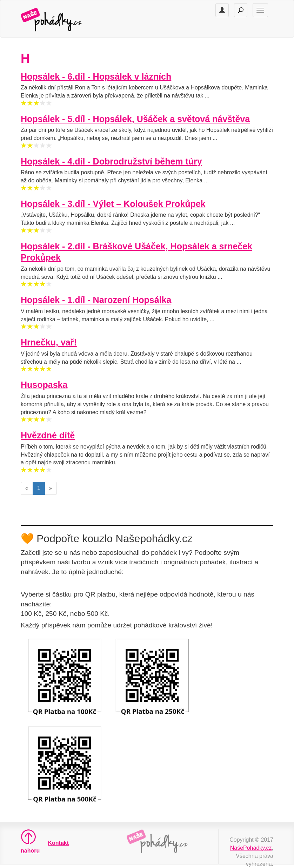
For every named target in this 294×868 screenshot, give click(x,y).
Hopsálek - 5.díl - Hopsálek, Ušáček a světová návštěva (135, 119)
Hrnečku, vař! (49, 342)
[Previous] (27, 488)
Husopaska (44, 385)
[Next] (51, 488)
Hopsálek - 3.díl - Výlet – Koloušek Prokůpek (113, 204)
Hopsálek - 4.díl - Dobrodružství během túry (111, 161)
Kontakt (59, 843)
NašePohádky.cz (251, 848)
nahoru (26, 841)
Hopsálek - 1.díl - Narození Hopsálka (96, 300)
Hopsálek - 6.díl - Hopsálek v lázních (96, 76)
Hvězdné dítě (48, 435)
